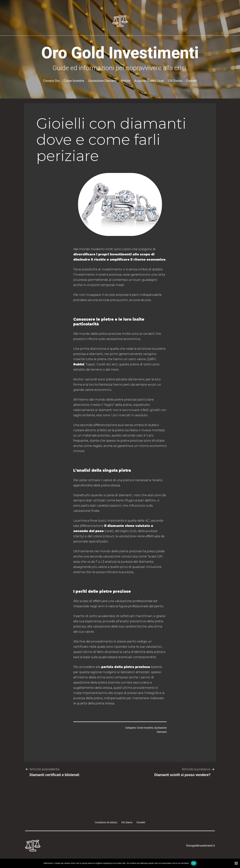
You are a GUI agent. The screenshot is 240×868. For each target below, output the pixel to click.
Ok (194, 863)
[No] (236, 863)
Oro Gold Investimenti (120, 53)
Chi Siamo (175, 81)
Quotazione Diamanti (102, 81)
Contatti (191, 81)
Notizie (126, 81)
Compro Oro (51, 81)
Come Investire (74, 81)
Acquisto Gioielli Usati (149, 81)
